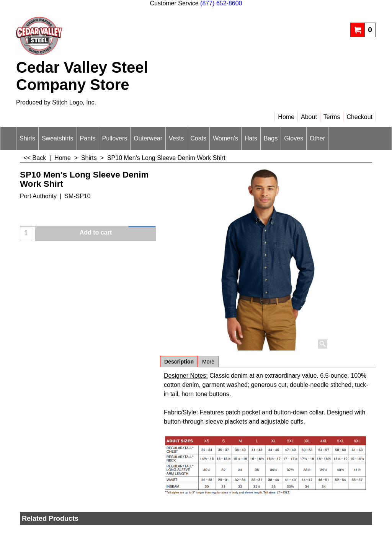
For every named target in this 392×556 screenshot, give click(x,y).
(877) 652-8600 (221, 3)
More (208, 362)
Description (179, 362)
